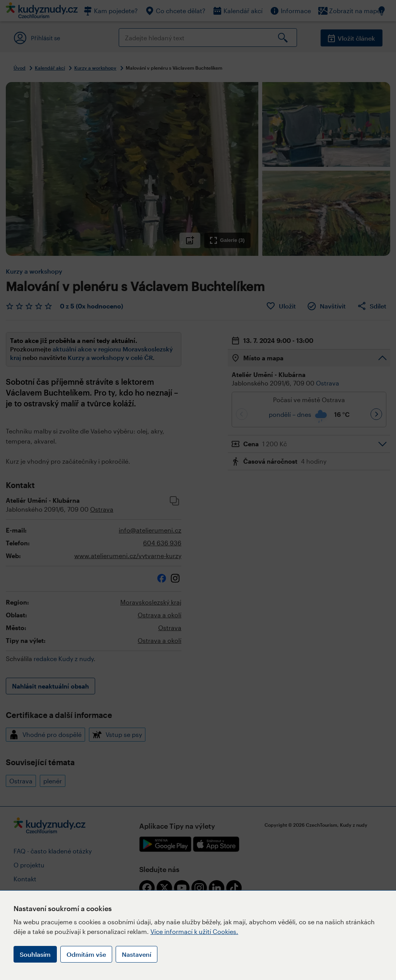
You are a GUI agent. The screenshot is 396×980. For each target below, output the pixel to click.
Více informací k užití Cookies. (194, 931)
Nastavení (137, 954)
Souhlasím (35, 954)
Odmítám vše (86, 954)
